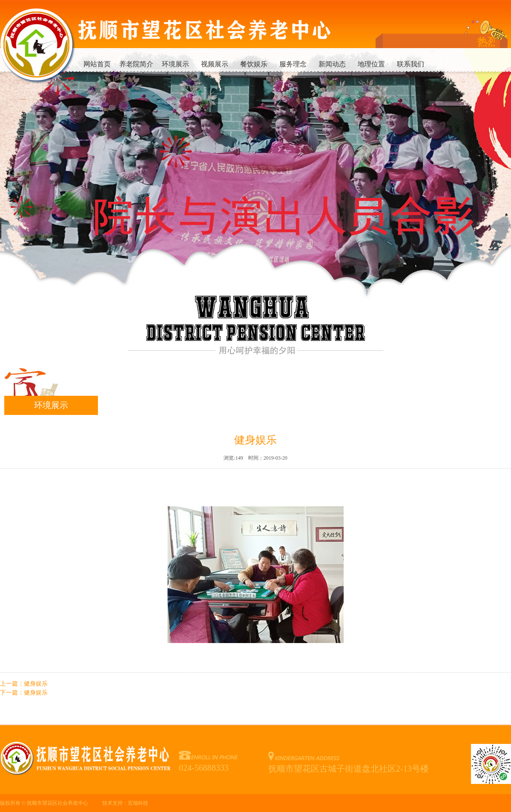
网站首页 (97, 64)
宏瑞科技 (138, 803)
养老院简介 (136, 64)
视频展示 (215, 64)
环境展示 (175, 64)
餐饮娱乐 (254, 64)
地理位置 (371, 64)
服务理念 (293, 64)
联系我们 (411, 64)
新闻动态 (332, 64)
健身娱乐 (36, 684)
